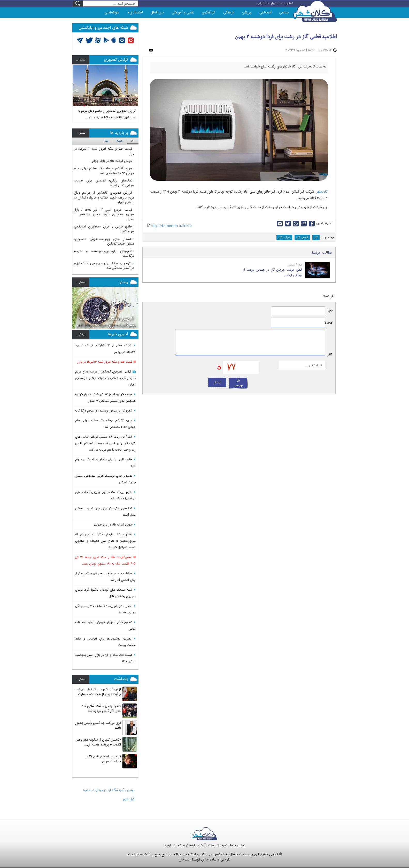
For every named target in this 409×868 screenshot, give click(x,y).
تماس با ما (238, 845)
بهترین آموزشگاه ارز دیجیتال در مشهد (109, 790)
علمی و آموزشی (183, 12)
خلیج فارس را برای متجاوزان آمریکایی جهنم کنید (104, 229)
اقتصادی (135, 12)
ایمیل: (329, 322)
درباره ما (170, 845)
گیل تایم (129, 799)
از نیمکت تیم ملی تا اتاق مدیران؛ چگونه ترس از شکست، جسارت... (98, 692)
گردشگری (209, 12)
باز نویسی (238, 383)
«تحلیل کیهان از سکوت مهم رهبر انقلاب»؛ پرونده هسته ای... (98, 742)
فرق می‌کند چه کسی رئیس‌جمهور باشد (98, 725)
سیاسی (284, 12)
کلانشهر (322, 192)
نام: (330, 311)
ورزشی (247, 12)
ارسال (217, 382)
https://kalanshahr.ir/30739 (171, 226)
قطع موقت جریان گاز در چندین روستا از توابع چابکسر (272, 272)
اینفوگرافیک (187, 845)
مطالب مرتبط (322, 253)
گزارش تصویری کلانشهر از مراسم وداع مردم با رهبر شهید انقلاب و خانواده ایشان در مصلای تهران (104, 197)
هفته (120, 141)
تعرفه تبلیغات (218, 845)
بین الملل (157, 12)
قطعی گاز (302, 237)
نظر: (329, 355)
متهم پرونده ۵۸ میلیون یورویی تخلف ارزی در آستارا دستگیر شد (104, 266)
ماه (106, 141)
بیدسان (184, 859)
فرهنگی (229, 12)
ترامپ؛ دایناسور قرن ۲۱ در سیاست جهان (103, 759)
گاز (316, 237)
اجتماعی (265, 12)
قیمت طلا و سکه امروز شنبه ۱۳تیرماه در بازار (104, 151)
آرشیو (202, 845)
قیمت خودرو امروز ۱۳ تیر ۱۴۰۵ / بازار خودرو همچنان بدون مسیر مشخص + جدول (104, 215)
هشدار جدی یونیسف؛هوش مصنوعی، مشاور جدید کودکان (104, 241)
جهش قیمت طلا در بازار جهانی (112, 161)
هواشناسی (112, 12)
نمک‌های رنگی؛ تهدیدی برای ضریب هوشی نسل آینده (104, 183)
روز (133, 140)
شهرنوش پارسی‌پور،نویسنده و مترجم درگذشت (104, 254)
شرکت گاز (284, 237)
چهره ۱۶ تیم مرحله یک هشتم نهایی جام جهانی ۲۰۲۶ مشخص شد (104, 171)
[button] (76, 92)
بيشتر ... (81, 60)
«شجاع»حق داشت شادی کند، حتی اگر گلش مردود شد (101, 709)
